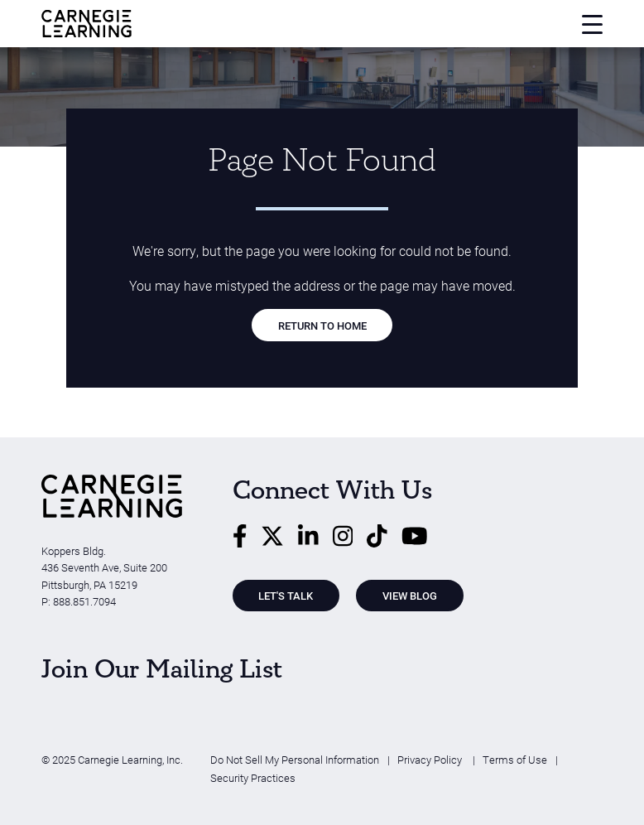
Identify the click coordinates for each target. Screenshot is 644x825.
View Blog (410, 595)
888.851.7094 (84, 601)
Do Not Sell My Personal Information (295, 759)
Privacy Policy (431, 759)
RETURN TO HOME (322, 325)
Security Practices (253, 777)
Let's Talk (286, 595)
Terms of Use (515, 759)
